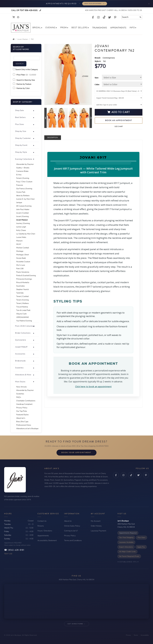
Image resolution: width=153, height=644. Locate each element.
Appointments (43, 536)
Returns (41, 526)
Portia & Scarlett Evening (26, 276)
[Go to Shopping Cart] (14, 17)
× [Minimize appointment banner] (149, 4)
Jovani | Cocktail (22, 213)
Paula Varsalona (23, 272)
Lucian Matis (21, 237)
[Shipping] (119, 91)
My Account (96, 521)
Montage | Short (22, 255)
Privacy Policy (22, 408)
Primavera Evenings (24, 279)
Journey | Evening (23, 223)
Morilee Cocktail (23, 248)
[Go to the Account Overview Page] (18, 17)
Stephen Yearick (22, 289)
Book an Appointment (119, 120)
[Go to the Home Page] (14, 39)
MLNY (19, 244)
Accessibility (145, 635)
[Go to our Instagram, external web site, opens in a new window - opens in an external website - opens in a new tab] (98, 18)
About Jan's (21, 418)
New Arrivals (21, 387)
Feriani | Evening (23, 178)
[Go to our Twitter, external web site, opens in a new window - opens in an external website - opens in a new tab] (110, 18)
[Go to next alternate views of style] (91, 118)
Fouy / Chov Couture (24, 182)
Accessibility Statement (47, 541)
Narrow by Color (23, 88)
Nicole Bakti (21, 258)
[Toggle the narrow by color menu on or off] (14, 88)
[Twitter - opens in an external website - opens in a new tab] (138, 475)
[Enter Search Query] (27, 58)
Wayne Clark (21, 314)
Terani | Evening (22, 300)
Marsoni (19, 241)
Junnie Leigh (21, 227)
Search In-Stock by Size (26, 80)
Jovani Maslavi (22, 220)
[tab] (26, 111)
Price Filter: (21, 75)
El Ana (19, 175)
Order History (96, 526)
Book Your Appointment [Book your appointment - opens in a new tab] (95, 4)
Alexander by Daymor (25, 164)
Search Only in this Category (27, 70)
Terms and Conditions (73, 541)
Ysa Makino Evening (24, 321)
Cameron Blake (22, 171)
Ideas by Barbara (23, 196)
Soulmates (20, 286)
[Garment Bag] (119, 98)
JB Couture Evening (24, 206)
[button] (37, 28)
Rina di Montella (23, 282)
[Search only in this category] (14, 69)
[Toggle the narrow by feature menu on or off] (14, 84)
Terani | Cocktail (22, 296)
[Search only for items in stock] (14, 80)
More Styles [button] (20, 382)
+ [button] (34, 111)
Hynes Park (21, 192)
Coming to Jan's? (71, 531)
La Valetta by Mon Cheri (26, 234)
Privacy (128, 635)
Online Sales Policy (72, 526)
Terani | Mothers (22, 303)
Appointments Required (128, 533)
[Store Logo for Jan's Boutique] (21, 28)
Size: (97, 78)
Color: (97, 84)
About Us (68, 521)
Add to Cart (119, 112)
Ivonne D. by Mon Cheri (25, 199)
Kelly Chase (21, 230)
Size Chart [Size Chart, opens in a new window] (119, 127)
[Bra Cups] (119, 105)
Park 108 (20, 269)
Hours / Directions (45, 531)
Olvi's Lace (21, 265)
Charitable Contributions (26, 401)
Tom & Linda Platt (23, 310)
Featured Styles (22, 415)
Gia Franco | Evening (24, 189)
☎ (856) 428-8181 (14, 550)
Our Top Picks (22, 411)
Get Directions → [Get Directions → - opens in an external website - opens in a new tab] (77, 624)
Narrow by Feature (24, 84)
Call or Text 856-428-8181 (24, 10)
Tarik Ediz (20, 293)
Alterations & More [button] (23, 375)
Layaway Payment (98, 531)
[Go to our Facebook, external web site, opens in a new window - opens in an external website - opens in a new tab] (93, 18)
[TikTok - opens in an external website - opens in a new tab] (131, 475)
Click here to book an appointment (93, 387)
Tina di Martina (22, 307)
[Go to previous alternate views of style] (45, 118)
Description (52, 138)
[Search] (132, 17)
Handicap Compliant (24, 404)
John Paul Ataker (23, 209)
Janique (19, 203)
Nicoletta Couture (23, 262)
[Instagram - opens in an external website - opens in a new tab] (123, 475)
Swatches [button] (19, 368)
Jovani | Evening (22, 216)
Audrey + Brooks (23, 168)
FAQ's (19, 397)
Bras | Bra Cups (22, 422)
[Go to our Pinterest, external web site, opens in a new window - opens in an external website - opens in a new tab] (115, 18)
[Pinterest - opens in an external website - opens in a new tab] (146, 475)
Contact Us (42, 521)
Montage (20, 251)
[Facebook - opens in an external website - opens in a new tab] (116, 475)
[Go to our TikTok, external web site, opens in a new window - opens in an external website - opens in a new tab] (104, 17)
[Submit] (140, 17)
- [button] (34, 382)
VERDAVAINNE (22, 317)
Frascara (20, 185)
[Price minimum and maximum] (31, 75)
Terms (136, 635)
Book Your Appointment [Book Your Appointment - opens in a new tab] (76, 452)
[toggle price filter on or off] (14, 74)
